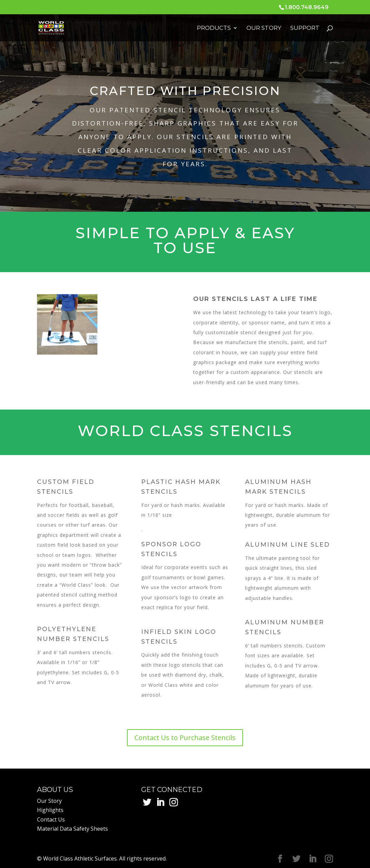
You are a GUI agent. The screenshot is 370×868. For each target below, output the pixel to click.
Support (305, 28)
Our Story (264, 28)
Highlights (50, 810)
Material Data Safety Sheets (72, 829)
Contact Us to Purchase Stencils (185, 738)
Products (214, 28)
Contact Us (51, 819)
